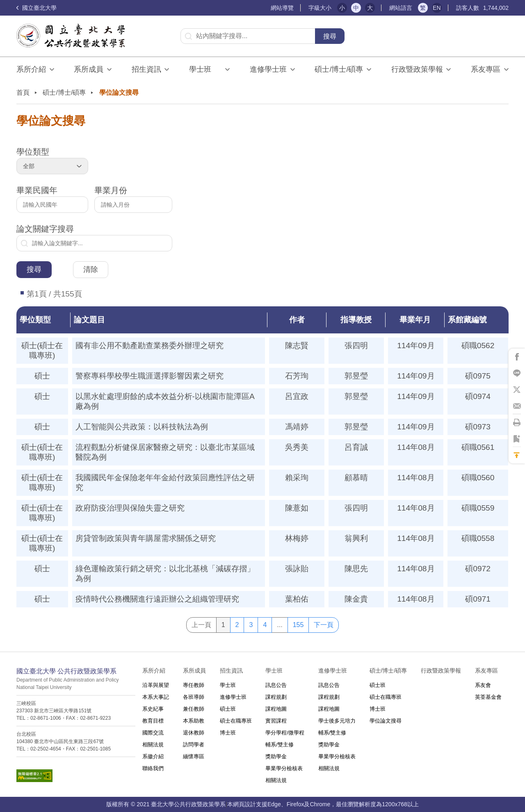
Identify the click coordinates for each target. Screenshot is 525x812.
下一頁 (324, 625)
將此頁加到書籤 (517, 439)
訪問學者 (194, 745)
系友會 (483, 685)
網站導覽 (282, 8)
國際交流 (153, 733)
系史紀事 (153, 709)
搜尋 (330, 36)
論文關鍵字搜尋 (94, 238)
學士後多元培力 (337, 721)
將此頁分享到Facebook (517, 357)
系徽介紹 (153, 756)
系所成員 (89, 69)
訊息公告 (276, 685)
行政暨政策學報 (417, 69)
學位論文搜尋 (386, 721)
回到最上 (517, 455)
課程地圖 (276, 709)
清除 (91, 269)
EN (437, 8)
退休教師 (194, 733)
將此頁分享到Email (517, 406)
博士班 (228, 733)
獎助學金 (276, 756)
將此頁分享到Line (517, 373)
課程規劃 (276, 697)
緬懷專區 (194, 756)
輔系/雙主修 (280, 745)
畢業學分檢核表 (284, 768)
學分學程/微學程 (285, 733)
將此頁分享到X (517, 390)
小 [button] (342, 8)
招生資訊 (146, 69)
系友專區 (486, 69)
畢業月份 (133, 199)
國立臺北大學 (37, 8)
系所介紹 (31, 69)
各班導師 (194, 697)
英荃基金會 (488, 697)
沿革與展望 (156, 685)
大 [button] (370, 8)
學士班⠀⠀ (205, 69)
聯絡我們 (153, 768)
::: (267, 8)
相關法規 (153, 745)
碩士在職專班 (236, 721)
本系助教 (194, 721)
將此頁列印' (517, 422)
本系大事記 (156, 697)
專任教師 (194, 685)
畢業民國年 (52, 199)
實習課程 (276, 721)
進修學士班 (268, 69)
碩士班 (228, 709)
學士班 (228, 685)
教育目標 (153, 721)
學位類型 (52, 161)
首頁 (23, 92)
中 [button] (356, 8)
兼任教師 (194, 709)
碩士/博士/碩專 (339, 69)
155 (298, 625)
